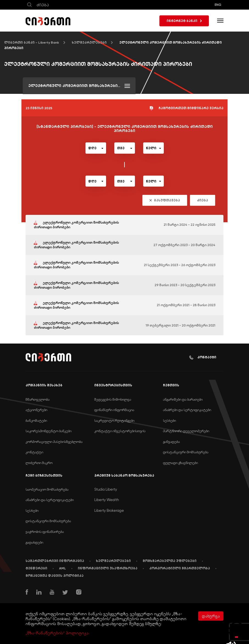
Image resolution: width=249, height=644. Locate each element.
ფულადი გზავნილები (180, 463)
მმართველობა (38, 399)
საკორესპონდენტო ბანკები (49, 431)
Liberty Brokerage (109, 511)
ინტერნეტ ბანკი (184, 21)
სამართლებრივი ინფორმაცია (55, 561)
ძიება (203, 200)
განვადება (171, 442)
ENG (218, 5)
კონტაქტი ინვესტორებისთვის (120, 431)
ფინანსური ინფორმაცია (114, 410)
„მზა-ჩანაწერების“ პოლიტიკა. (57, 633)
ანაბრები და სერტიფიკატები (187, 410)
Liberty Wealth (107, 500)
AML (63, 568)
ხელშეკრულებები (89, 43)
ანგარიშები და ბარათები (183, 399)
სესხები (169, 421)
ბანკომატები (36, 421)
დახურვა (211, 616)
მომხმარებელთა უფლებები (170, 561)
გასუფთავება (165, 200)
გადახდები (34, 542)
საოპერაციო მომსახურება (47, 489)
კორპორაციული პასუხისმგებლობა (54, 442)
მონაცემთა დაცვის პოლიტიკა (55, 576)
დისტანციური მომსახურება (186, 452)
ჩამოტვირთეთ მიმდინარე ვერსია (187, 108)
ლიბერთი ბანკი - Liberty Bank (32, 43)
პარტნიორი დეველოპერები (186, 431)
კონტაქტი (203, 357)
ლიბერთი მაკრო (39, 463)
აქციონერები (36, 410)
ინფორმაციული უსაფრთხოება (108, 568)
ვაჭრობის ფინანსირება (45, 532)
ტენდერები (36, 568)
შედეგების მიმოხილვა (113, 399)
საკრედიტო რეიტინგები (114, 421)
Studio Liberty (106, 489)
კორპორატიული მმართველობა (180, 568)
